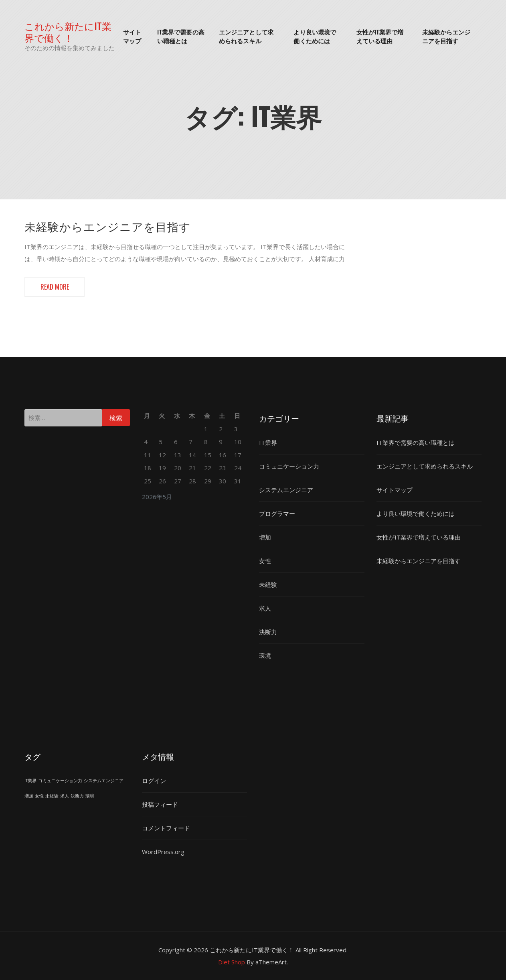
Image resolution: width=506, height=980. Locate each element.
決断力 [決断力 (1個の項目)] (77, 796)
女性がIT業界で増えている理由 (380, 36)
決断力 (268, 632)
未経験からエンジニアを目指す (446, 36)
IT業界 (268, 442)
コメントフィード (166, 828)
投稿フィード (160, 804)
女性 (265, 561)
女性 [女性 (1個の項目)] (39, 796)
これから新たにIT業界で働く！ (68, 32)
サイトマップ (132, 36)
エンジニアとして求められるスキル (246, 36)
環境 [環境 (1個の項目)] (90, 796)
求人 (265, 608)
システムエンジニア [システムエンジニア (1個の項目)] (104, 781)
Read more (55, 287)
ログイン (154, 781)
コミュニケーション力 (289, 466)
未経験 (268, 584)
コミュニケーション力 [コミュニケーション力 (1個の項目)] (60, 781)
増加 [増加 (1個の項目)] (29, 796)
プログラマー (277, 513)
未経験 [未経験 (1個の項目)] (52, 796)
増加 (265, 537)
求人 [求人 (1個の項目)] (65, 796)
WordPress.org (163, 852)
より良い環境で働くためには (315, 36)
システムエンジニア (286, 490)
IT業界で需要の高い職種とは (181, 36)
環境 (265, 655)
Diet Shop (232, 962)
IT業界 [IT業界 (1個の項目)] (30, 781)
